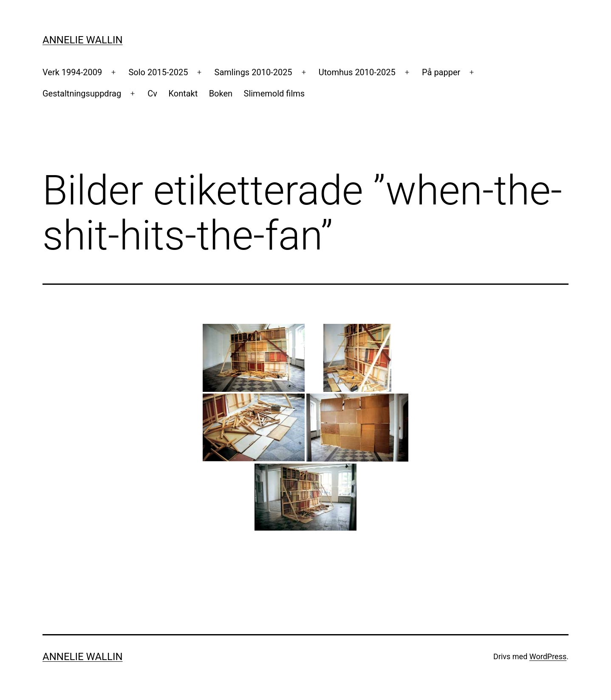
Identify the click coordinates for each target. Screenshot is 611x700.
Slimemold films (274, 94)
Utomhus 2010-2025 (357, 72)
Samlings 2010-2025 (253, 72)
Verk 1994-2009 (72, 72)
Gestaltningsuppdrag (82, 94)
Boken (221, 94)
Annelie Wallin (83, 40)
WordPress (548, 656)
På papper (441, 72)
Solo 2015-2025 (158, 72)
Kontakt (183, 94)
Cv (152, 94)
